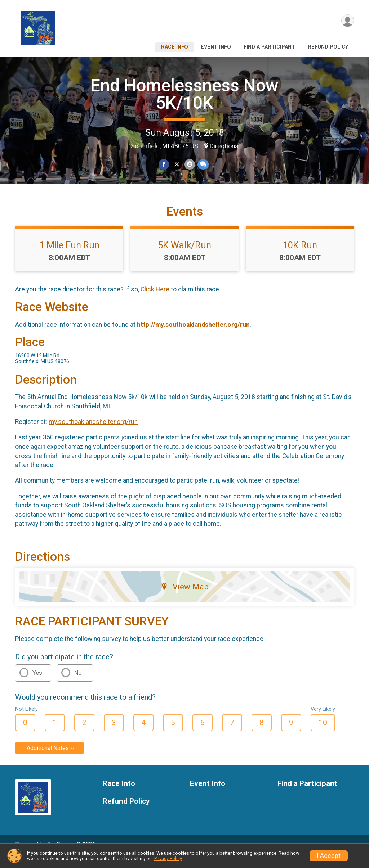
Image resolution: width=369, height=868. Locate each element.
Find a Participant (269, 47)
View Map (185, 597)
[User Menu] (347, 21)
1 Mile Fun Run (69, 255)
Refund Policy (328, 47)
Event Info (216, 47)
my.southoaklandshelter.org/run (93, 432)
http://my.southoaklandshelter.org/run (193, 334)
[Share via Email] (189, 165)
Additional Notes (48, 758)
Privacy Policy (168, 858)
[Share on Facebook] (164, 165)
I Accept (329, 856)
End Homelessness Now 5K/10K (184, 94)
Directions (224, 146)
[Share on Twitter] (177, 165)
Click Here (155, 299)
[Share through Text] (202, 165)
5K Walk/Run (184, 255)
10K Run (300, 255)
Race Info (175, 47)
